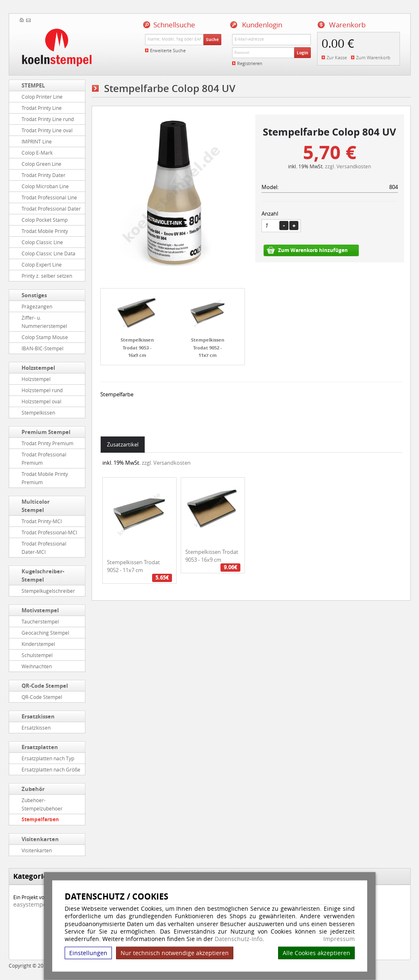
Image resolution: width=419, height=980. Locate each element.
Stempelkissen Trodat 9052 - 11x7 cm (208, 347)
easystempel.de (35, 904)
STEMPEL (33, 85)
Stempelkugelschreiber (48, 591)
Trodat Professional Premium (44, 458)
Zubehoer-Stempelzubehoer (42, 804)
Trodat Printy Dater (44, 175)
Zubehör (33, 789)
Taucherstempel (40, 621)
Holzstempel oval (41, 401)
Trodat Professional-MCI (49, 532)
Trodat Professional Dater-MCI (44, 548)
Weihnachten (37, 666)
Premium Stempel (46, 432)
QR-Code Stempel (45, 686)
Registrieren (250, 63)
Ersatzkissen (38, 716)
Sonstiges (34, 295)
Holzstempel (38, 368)
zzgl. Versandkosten (348, 166)
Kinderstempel (38, 644)
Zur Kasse (337, 57)
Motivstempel (40, 610)
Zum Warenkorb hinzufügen (313, 250)
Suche (212, 39)
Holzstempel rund (42, 390)
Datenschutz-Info (239, 939)
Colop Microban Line (45, 186)
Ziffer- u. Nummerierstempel (44, 322)
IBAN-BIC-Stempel (42, 348)
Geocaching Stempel (45, 633)
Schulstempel (37, 655)
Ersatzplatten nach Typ (48, 758)
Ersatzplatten (40, 747)
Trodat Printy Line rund (48, 119)
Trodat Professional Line (49, 197)
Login (303, 53)
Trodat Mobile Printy (45, 231)
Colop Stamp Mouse (45, 337)
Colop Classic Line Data (48, 253)
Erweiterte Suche (168, 50)
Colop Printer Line (42, 97)
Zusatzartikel (123, 444)
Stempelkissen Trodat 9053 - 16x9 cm (137, 347)
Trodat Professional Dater (51, 209)
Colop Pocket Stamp (45, 220)
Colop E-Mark (37, 153)
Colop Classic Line (42, 242)
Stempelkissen (38, 412)
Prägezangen (37, 306)
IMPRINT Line (37, 141)
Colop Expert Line (42, 264)
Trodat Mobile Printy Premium (45, 478)
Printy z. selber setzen (47, 276)
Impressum (339, 939)
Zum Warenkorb (373, 57)
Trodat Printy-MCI (42, 521)
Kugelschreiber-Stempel (43, 575)
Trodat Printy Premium (47, 443)
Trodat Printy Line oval (47, 130)
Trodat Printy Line (42, 108)
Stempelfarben (40, 819)
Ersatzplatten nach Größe (51, 769)
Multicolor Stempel (36, 506)
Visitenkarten (40, 839)
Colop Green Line (41, 164)
